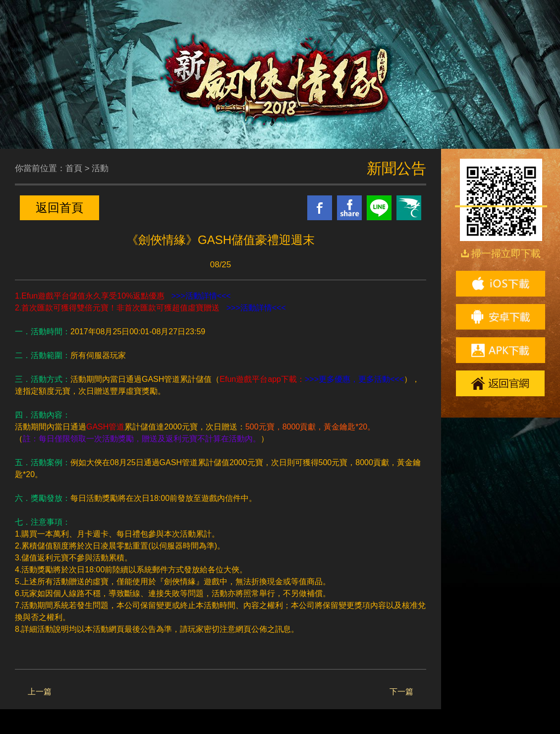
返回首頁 (59, 208)
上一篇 (40, 692)
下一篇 (401, 692)
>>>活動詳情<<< (201, 296)
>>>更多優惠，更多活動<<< (354, 379)
